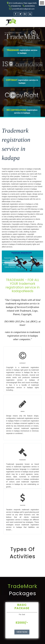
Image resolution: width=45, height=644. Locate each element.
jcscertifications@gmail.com (23, 9)
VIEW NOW (22, 632)
